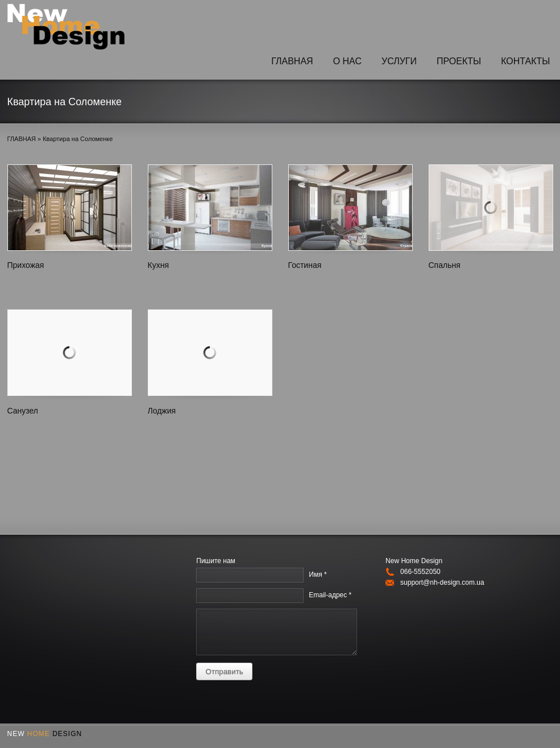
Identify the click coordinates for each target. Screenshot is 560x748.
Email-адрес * (330, 595)
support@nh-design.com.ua (442, 582)
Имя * (318, 575)
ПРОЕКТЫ (459, 61)
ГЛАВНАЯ (292, 61)
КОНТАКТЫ (525, 61)
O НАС (347, 61)
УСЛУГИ (399, 61)
